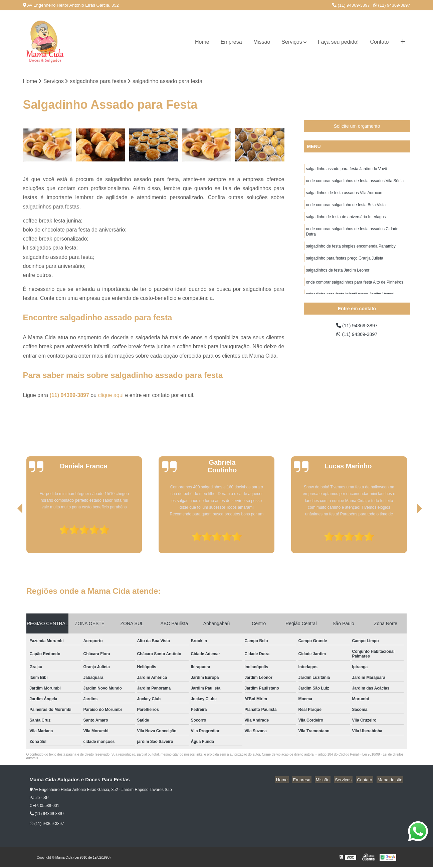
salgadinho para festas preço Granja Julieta (345, 265)
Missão (262, 42)
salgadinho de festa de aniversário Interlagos (346, 221)
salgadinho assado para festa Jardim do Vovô (347, 170)
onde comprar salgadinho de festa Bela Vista (346, 208)
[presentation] (11, 535)
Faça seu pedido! (338, 42)
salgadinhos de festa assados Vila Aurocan (344, 195)
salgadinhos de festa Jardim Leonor (338, 277)
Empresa (231, 42)
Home (202, 42)
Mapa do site (391, 780)
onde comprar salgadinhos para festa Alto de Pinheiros (355, 290)
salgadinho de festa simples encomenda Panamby (351, 252)
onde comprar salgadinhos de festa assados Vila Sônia (355, 182)
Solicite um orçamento (357, 127)
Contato (379, 42)
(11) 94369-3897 (351, 5)
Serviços (292, 42)
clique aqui (111, 395)
